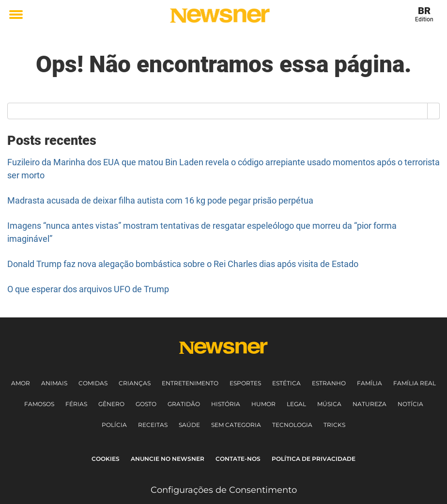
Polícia (114, 425)
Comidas (93, 383)
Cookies (106, 459)
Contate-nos (238, 459)
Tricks (334, 425)
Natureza (370, 404)
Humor (263, 404)
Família (370, 383)
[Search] (434, 111)
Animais (54, 383)
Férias (76, 404)
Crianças (135, 383)
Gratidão (184, 404)
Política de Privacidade (314, 459)
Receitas (153, 425)
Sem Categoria (236, 425)
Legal (296, 404)
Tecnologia (292, 425)
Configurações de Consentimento (224, 490)
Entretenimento (190, 383)
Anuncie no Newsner (168, 459)
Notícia (410, 404)
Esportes (245, 383)
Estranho (329, 383)
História (226, 404)
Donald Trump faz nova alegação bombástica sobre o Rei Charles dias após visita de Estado (183, 264)
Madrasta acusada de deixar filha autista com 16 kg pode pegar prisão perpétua (160, 200)
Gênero (111, 404)
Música (329, 404)
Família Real (415, 383)
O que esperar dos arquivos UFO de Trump (88, 289)
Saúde (189, 425)
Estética (286, 383)
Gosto (146, 404)
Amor (21, 383)
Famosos (39, 404)
